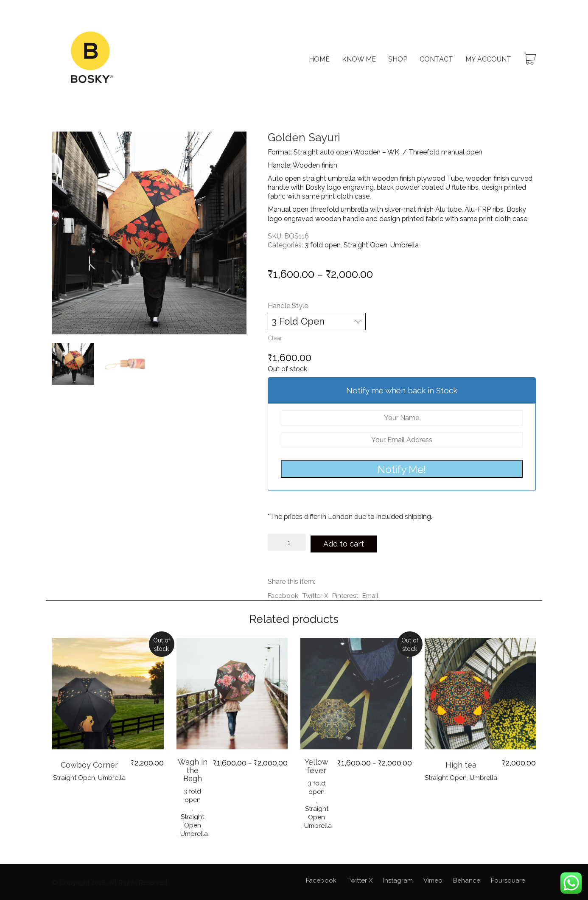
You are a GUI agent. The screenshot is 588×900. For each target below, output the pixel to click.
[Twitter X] (360, 879)
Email (370, 594)
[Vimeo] (433, 879)
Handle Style (288, 306)
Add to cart (347, 542)
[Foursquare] (508, 879)
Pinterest (345, 594)
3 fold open (323, 245)
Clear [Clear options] (275, 338)
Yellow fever (316, 764)
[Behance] (467, 879)
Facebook (283, 594)
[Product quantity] (287, 542)
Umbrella (405, 245)
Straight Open (365, 245)
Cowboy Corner (89, 763)
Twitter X (315, 594)
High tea (461, 763)
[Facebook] (321, 879)
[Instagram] (398, 879)
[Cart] (530, 60)
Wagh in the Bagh (193, 768)
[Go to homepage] (90, 59)
